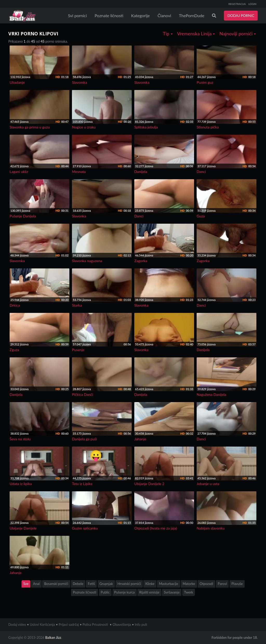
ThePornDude (192, 15)
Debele (78, 584)
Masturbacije (169, 584)
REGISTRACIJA (237, 4)
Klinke (150, 584)
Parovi (222, 584)
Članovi (164, 15)
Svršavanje (172, 592)
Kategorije (141, 15)
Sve (26, 584)
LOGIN (252, 4)
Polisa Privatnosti (95, 624)
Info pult (141, 624)
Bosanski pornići (56, 584)
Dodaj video (17, 624)
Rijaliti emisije (149, 592)
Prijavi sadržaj (69, 624)
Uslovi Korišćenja (42, 624)
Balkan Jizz (53, 637)
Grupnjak (106, 584)
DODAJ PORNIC (241, 15)
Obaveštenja (122, 624)
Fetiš (91, 584)
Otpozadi (206, 584)
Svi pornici (78, 15)
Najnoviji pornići (238, 34)
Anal (36, 584)
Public (105, 592)
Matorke (189, 584)
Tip (168, 34)
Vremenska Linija (196, 34)
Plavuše (237, 584)
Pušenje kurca (125, 592)
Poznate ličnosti (109, 15)
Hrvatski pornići (129, 584)
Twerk (189, 592)
